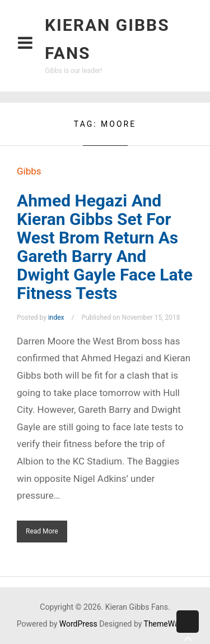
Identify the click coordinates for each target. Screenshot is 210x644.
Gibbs (29, 171)
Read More (42, 531)
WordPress (78, 624)
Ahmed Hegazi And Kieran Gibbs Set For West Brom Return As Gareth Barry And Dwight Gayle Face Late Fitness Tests (105, 247)
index (56, 318)
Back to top (188, 630)
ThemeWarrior (169, 624)
